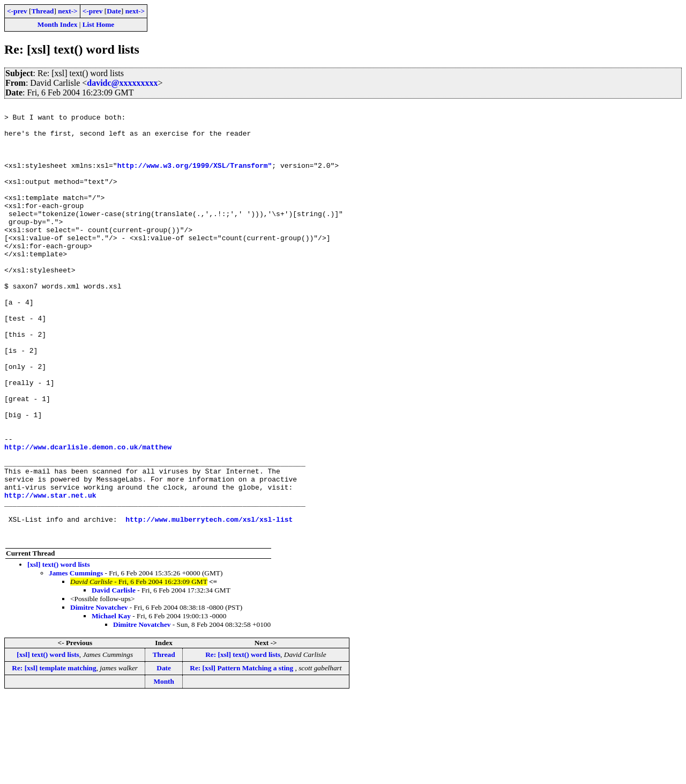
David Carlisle (114, 677)
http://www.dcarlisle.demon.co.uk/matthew (88, 516)
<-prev (17, 11)
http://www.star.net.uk (50, 574)
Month (164, 768)
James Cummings (76, 660)
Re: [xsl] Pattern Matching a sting (242, 755)
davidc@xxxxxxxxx (122, 83)
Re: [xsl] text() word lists (243, 741)
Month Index (57, 24)
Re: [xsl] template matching (54, 755)
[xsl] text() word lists (59, 651)
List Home (99, 24)
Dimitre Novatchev (99, 694)
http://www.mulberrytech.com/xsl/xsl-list (209, 603)
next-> (68, 11)
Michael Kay (111, 703)
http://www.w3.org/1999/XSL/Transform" (195, 178)
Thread (42, 11)
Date (114, 11)
